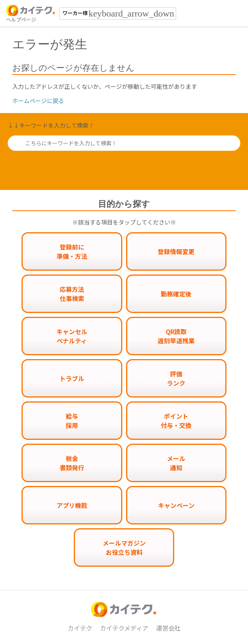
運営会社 (168, 628)
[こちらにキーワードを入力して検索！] (124, 143)
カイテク (80, 628)
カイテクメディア (124, 628)
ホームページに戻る (38, 101)
